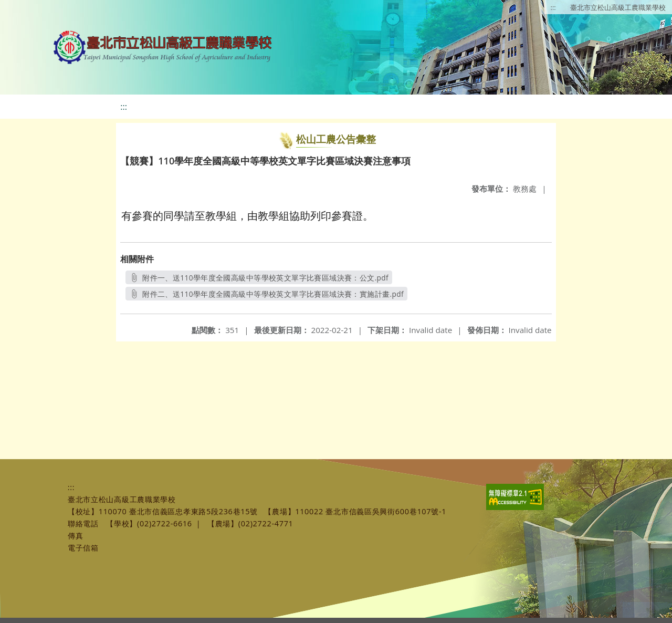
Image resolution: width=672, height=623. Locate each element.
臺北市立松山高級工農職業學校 (618, 7)
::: (553, 7)
